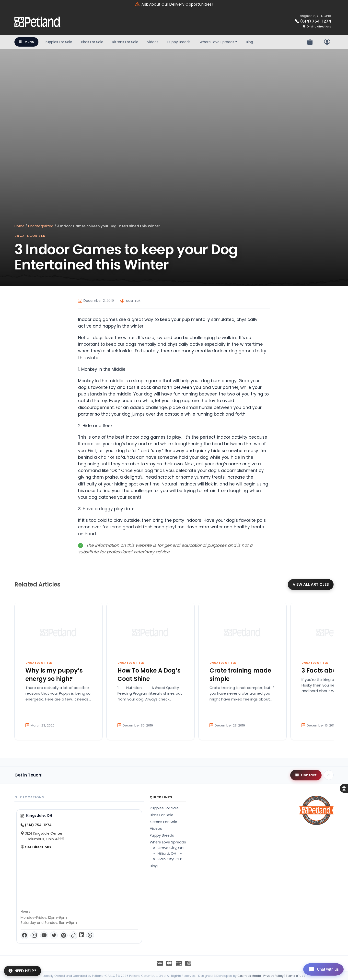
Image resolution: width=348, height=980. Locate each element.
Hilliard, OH (172, 853)
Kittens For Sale (125, 42)
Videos (153, 42)
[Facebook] (24, 935)
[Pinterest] (64, 935)
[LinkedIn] (82, 935)
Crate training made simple (240, 675)
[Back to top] (329, 775)
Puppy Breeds (179, 42)
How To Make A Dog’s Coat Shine (149, 675)
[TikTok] (73, 935)
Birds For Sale (92, 42)
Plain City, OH (172, 859)
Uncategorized (41, 226)
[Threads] (90, 935)
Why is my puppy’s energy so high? (54, 675)
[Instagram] (34, 935)
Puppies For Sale (58, 42)
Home (19, 226)
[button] (181, 848)
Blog (249, 42)
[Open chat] (322, 969)
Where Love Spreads (217, 42)
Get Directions (36, 847)
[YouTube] (44, 935)
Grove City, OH (172, 848)
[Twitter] (54, 935)
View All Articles (311, 584)
